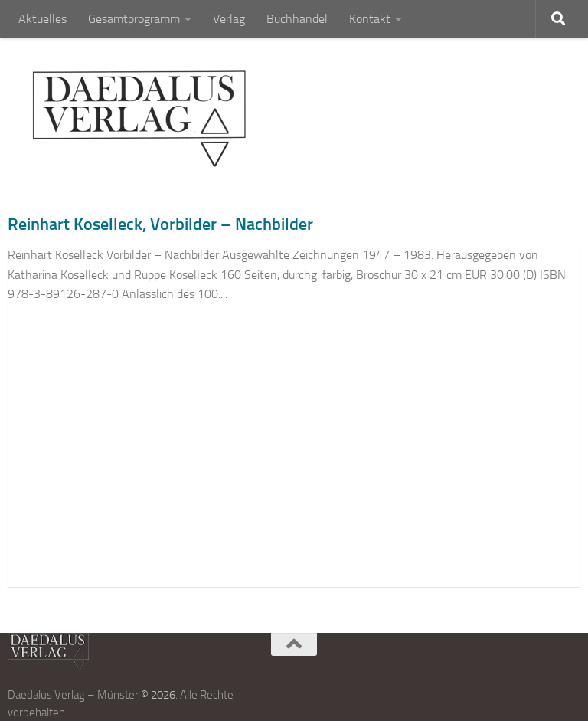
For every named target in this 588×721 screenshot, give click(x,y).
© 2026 (158, 695)
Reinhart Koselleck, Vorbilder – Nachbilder (160, 224)
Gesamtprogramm (134, 19)
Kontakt (370, 19)
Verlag (229, 19)
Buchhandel (297, 19)
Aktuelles (42, 19)
